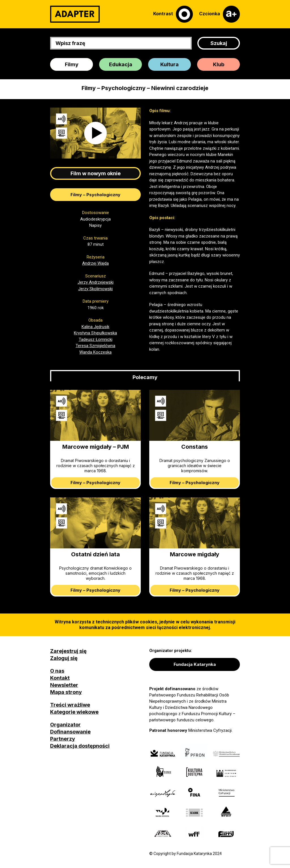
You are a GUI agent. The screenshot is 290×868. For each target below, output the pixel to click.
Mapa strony (66, 692)
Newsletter (64, 685)
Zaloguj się (64, 658)
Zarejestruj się (68, 651)
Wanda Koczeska (95, 352)
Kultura (169, 64)
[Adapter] (75, 14)
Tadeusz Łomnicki (96, 339)
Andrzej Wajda (95, 263)
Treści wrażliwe (70, 705)
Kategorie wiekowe (74, 712)
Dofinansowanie (70, 732)
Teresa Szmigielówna (95, 346)
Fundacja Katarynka (195, 664)
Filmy (72, 64)
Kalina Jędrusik (95, 327)
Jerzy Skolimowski (95, 289)
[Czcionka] (219, 14)
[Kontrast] (173, 14)
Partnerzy (63, 739)
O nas (57, 671)
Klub (219, 64)
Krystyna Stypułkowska (95, 333)
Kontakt (60, 678)
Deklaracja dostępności (80, 746)
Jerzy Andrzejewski (96, 282)
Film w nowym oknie (96, 173)
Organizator (65, 725)
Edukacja (121, 64)
